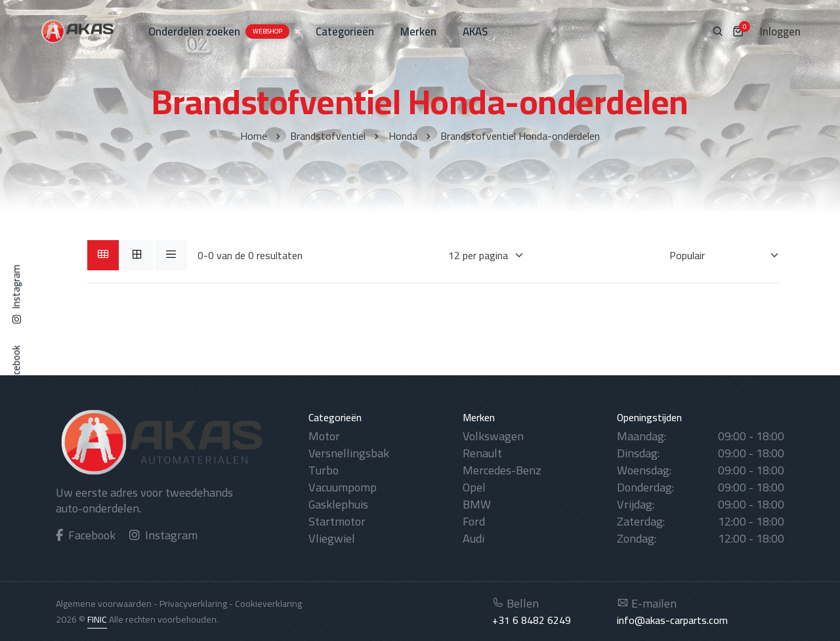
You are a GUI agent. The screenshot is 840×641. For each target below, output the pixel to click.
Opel (474, 487)
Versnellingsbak (349, 453)
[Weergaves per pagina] (478, 255)
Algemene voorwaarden (104, 604)
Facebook (86, 535)
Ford (474, 521)
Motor (324, 436)
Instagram (163, 535)
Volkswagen (493, 436)
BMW (477, 504)
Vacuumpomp (343, 487)
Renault (482, 453)
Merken (418, 31)
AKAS (475, 31)
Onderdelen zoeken (219, 31)
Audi (473, 538)
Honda (403, 136)
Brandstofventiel (328, 136)
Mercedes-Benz (502, 470)
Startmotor (337, 521)
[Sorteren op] (716, 255)
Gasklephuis (338, 504)
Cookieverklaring (268, 604)
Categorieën (345, 31)
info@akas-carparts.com (672, 620)
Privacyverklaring (193, 604)
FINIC (97, 619)
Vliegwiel (332, 538)
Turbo (324, 470)
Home (254, 136)
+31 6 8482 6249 (532, 620)
